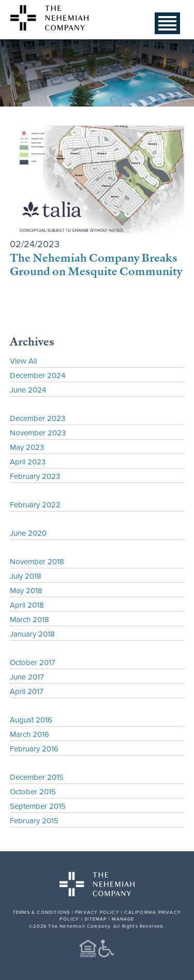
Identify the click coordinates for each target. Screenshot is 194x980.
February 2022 (35, 504)
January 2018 (32, 634)
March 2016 (29, 734)
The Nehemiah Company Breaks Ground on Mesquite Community (96, 264)
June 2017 (27, 677)
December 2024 (38, 375)
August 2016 (31, 720)
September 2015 (38, 806)
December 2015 (37, 777)
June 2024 (28, 390)
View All (23, 361)
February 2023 (35, 476)
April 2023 (28, 462)
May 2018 (26, 590)
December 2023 (38, 418)
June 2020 (28, 533)
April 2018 (27, 605)
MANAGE (123, 919)
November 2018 (37, 561)
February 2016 (34, 749)
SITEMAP (95, 919)
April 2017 (27, 691)
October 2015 (33, 791)
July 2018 (26, 576)
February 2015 (34, 820)
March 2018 (29, 619)
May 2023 (27, 447)
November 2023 (38, 433)
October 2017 (33, 662)
